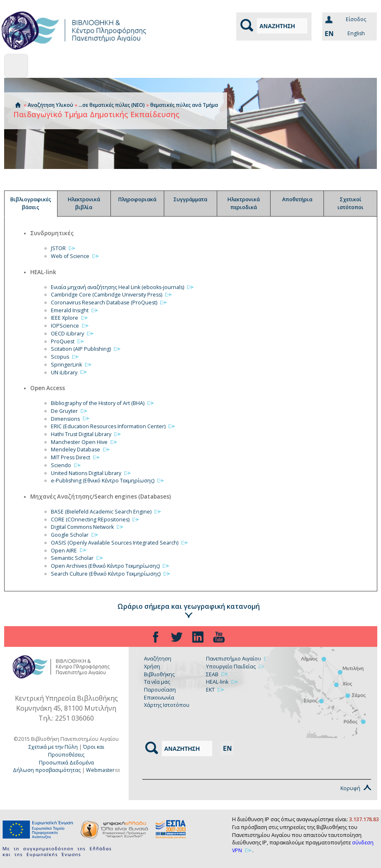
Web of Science (75, 256)
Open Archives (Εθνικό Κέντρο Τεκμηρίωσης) (110, 566)
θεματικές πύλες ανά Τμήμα (184, 105)
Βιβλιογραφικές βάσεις (31, 203)
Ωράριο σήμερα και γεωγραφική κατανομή (189, 606)
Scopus (65, 357)
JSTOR (63, 248)
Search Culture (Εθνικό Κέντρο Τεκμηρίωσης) (111, 574)
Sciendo (66, 465)
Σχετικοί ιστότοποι (351, 203)
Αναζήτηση (158, 659)
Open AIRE (69, 551)
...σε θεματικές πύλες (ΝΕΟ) (112, 105)
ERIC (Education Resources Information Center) (113, 426)
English (344, 34)
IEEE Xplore (70, 318)
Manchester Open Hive (84, 442)
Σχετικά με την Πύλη (53, 747)
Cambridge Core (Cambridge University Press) (112, 295)
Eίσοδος (356, 19)
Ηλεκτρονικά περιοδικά (244, 203)
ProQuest (68, 341)
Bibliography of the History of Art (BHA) (103, 403)
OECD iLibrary (73, 334)
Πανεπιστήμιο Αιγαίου (239, 659)
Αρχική (18, 105)
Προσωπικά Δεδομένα (66, 763)
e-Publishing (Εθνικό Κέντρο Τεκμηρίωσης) (108, 481)
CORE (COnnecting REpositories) (95, 520)
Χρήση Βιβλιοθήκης (159, 670)
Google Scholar (75, 535)
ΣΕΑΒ (217, 674)
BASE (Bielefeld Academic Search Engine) (106, 512)
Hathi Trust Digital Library (86, 434)
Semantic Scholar (77, 558)
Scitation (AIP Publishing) (86, 349)
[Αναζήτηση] (282, 26)
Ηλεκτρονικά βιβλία (84, 203)
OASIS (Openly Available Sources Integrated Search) (120, 543)
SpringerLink (72, 365)
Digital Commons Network (87, 527)
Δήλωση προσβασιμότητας (47, 770)
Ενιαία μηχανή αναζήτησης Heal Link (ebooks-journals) (123, 287)
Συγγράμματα (190, 199)
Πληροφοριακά (137, 199)
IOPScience (70, 326)
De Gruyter (69, 411)
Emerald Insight (75, 310)
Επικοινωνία (159, 698)
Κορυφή (356, 788)
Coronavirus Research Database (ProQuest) (109, 303)
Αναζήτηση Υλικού (50, 105)
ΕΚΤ (216, 690)
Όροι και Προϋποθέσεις (76, 751)
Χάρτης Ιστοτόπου (167, 705)
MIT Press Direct (76, 457)
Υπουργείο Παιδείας (236, 667)
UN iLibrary (69, 373)
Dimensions (71, 419)
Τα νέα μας (157, 682)
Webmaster (103, 770)
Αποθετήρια (297, 199)
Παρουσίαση (160, 690)
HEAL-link (222, 682)
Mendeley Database (81, 450)
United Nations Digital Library (91, 473)
